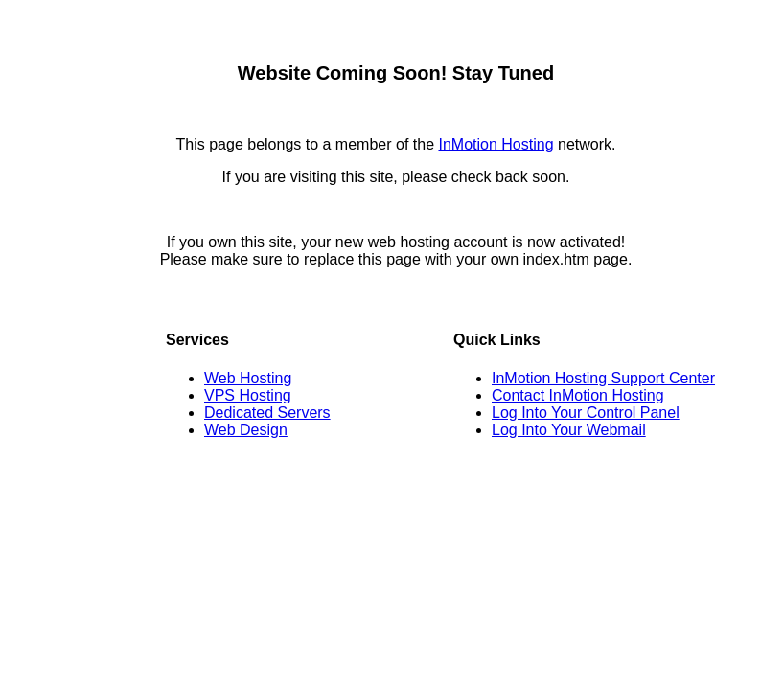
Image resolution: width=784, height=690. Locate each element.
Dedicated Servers (267, 413)
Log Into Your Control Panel (586, 413)
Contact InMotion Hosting (578, 395)
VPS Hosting (248, 395)
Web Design (246, 430)
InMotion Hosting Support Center (603, 378)
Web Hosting (248, 378)
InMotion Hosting (496, 144)
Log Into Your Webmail (569, 430)
